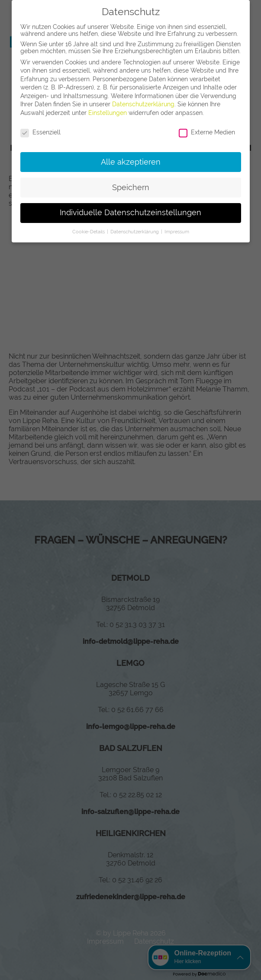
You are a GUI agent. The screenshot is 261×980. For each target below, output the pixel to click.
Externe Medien (207, 132)
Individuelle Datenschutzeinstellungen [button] (130, 213)
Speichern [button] (131, 188)
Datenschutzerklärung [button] (135, 232)
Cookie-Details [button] (89, 232)
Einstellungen (108, 113)
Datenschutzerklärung (143, 104)
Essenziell (40, 132)
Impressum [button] (177, 232)
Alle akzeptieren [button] (131, 162)
